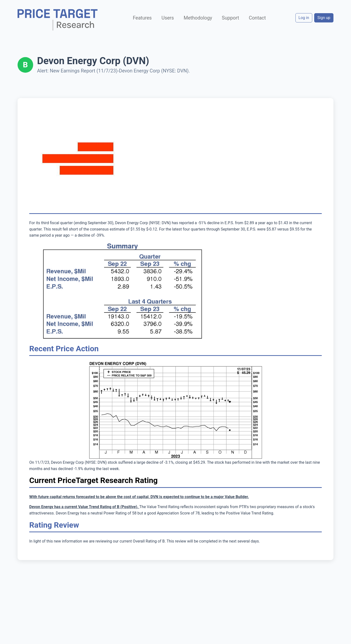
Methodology (198, 18)
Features (142, 18)
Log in (304, 18)
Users (168, 18)
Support (230, 18)
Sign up (324, 18)
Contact (257, 18)
